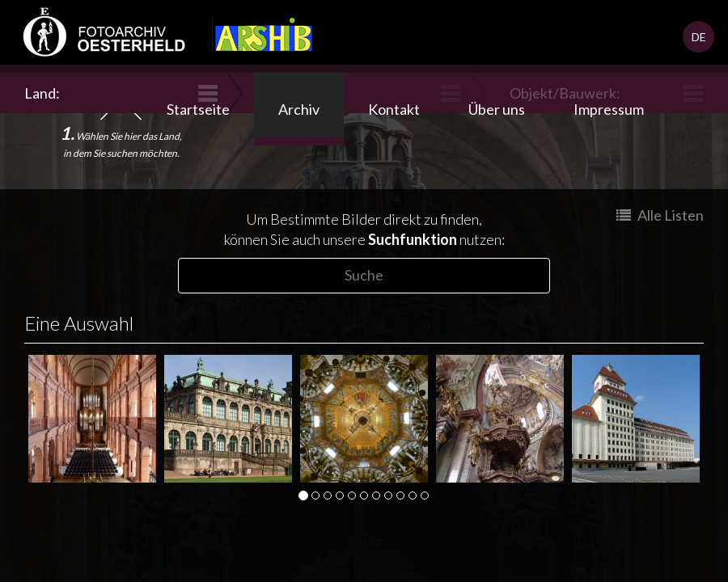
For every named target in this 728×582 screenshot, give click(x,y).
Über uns (497, 109)
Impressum (609, 109)
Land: (44, 93)
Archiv (299, 109)
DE (699, 37)
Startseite (198, 109)
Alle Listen (660, 215)
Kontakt (394, 109)
